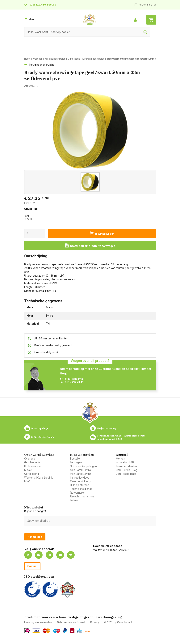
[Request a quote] (90, 246)
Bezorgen (76, 462)
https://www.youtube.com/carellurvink (60, 555)
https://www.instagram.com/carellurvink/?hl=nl (49, 555)
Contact (32, 566)
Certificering (32, 474)
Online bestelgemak (42, 437)
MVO (27, 481)
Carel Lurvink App (81, 481)
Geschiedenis (32, 462)
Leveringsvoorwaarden (38, 622)
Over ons (30, 459)
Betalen (75, 500)
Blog (71, 555)
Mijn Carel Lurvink (81, 470)
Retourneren (78, 493)
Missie (28, 470)
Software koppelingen (83, 466)
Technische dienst (81, 489)
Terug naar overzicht (41, 65)
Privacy (95, 622)
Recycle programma (82, 496)
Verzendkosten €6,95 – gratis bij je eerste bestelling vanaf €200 (121, 437)
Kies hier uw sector (43, 5)
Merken (120, 459)
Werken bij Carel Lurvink (38, 478)
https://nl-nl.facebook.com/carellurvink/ (39, 555)
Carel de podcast (126, 474)
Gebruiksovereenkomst (71, 622)
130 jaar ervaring (107, 428)
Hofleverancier (33, 466)
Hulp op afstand (80, 485)
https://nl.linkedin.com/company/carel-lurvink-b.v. (28, 555)
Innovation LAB (125, 462)
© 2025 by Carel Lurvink (118, 622)
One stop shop (39, 428)
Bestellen (76, 459)
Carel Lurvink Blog (127, 470)
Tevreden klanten (126, 466)
